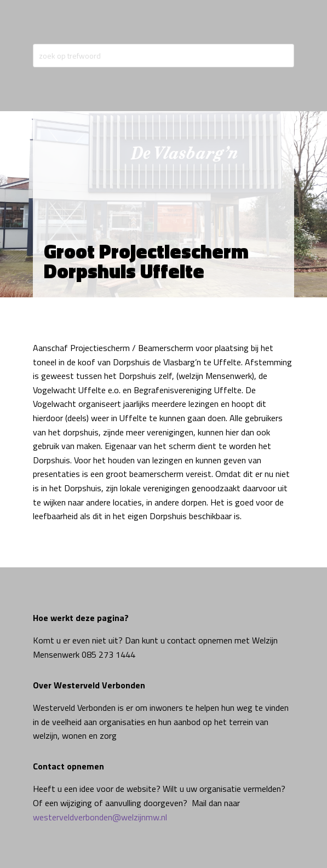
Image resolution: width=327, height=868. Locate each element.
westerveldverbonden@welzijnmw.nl (100, 817)
